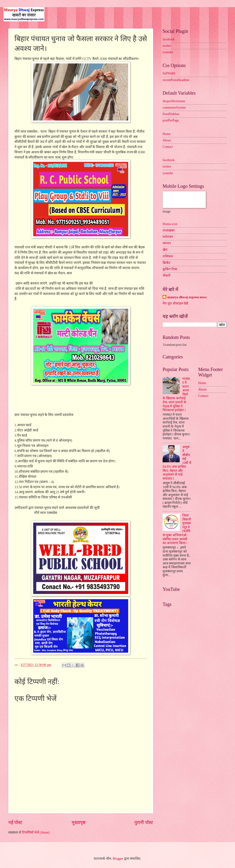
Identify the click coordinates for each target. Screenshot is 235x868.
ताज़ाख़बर (169, 230)
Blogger (118, 859)
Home (167, 134)
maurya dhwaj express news (187, 297)
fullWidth (169, 73)
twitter (167, 46)
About (167, 140)
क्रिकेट (167, 263)
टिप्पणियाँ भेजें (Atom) (36, 832)
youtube (168, 52)
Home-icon (170, 224)
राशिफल (168, 256)
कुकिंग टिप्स (170, 269)
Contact (168, 147)
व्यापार (167, 243)
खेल (165, 250)
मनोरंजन (168, 237)
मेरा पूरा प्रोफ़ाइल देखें (175, 303)
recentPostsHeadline (176, 80)
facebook (169, 39)
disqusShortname (174, 101)
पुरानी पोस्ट (144, 822)
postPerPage (171, 120)
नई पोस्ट (15, 822)
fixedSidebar (171, 114)
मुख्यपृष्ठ (78, 822)
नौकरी (167, 276)
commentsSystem (174, 108)
